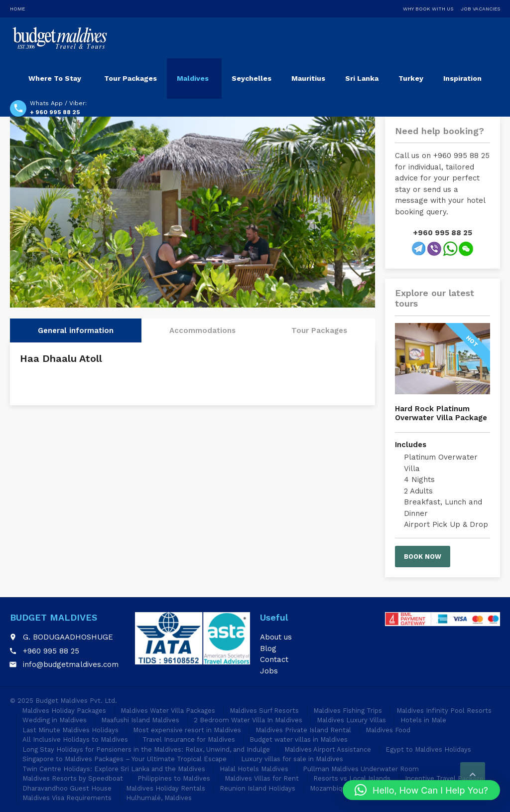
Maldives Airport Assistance (328, 749)
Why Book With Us (428, 9)
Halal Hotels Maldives (254, 769)
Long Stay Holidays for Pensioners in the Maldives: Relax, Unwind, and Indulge (146, 749)
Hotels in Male (423, 720)
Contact (274, 659)
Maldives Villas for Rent (262, 778)
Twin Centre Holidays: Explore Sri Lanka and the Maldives (114, 769)
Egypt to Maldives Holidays (428, 749)
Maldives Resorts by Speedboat (73, 778)
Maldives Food (388, 730)
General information (76, 330)
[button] (421, 790)
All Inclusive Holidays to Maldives (75, 739)
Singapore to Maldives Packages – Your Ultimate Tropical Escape (125, 759)
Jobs (269, 671)
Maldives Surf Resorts (264, 711)
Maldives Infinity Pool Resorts (444, 711)
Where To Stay (55, 78)
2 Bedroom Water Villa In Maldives (248, 720)
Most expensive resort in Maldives (187, 730)
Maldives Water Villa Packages (168, 711)
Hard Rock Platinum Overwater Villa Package (441, 413)
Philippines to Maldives (174, 778)
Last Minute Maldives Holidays (70, 730)
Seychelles (252, 78)
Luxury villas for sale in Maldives (292, 759)
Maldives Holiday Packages (64, 711)
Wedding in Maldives (55, 720)
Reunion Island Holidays (257, 788)
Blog (268, 649)
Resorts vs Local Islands (352, 778)
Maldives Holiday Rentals (166, 788)
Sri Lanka (362, 78)
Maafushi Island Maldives (140, 720)
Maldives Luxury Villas (351, 720)
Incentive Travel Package (444, 778)
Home (17, 9)
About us (276, 637)
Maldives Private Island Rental (303, 730)
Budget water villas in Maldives (299, 739)
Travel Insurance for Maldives (189, 739)
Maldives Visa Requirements (67, 798)
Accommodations (202, 330)
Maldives (193, 78)
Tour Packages (130, 78)
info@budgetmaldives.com (71, 664)
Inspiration (462, 78)
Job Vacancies (480, 9)
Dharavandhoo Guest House (67, 788)
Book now (423, 557)
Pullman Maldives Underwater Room (361, 769)
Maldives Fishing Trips (348, 711)
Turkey (411, 78)
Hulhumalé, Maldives (159, 798)
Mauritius (308, 78)
